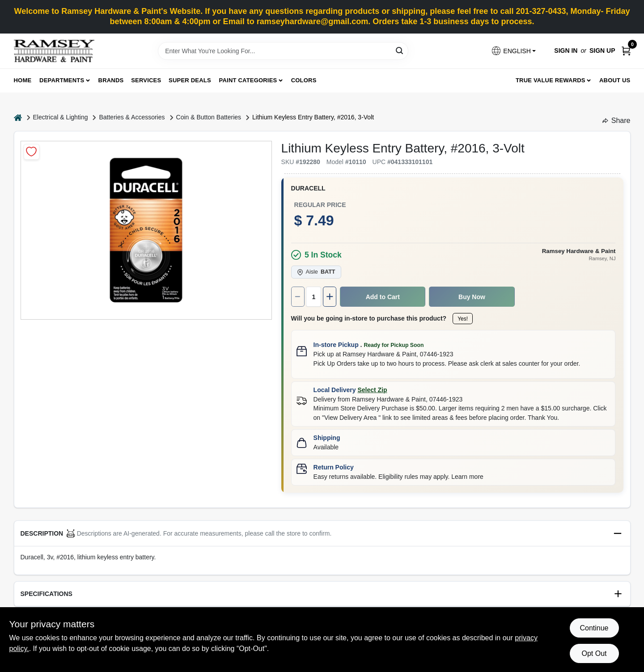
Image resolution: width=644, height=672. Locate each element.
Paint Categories (248, 80)
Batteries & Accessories (132, 117)
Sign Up (602, 51)
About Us (615, 80)
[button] (513, 51)
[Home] (18, 117)
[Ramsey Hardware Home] (54, 51)
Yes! (463, 319)
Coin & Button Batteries (209, 117)
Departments (62, 80)
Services (146, 80)
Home (23, 80)
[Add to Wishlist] (32, 152)
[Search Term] (283, 51)
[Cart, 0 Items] (626, 51)
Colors (304, 80)
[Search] (400, 50)
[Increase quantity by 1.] (330, 297)
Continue (594, 628)
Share (616, 120)
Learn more (467, 477)
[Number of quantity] (314, 297)
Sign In (566, 51)
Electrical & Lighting (61, 117)
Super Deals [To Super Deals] (190, 80)
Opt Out (594, 653)
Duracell (308, 188)
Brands (111, 80)
